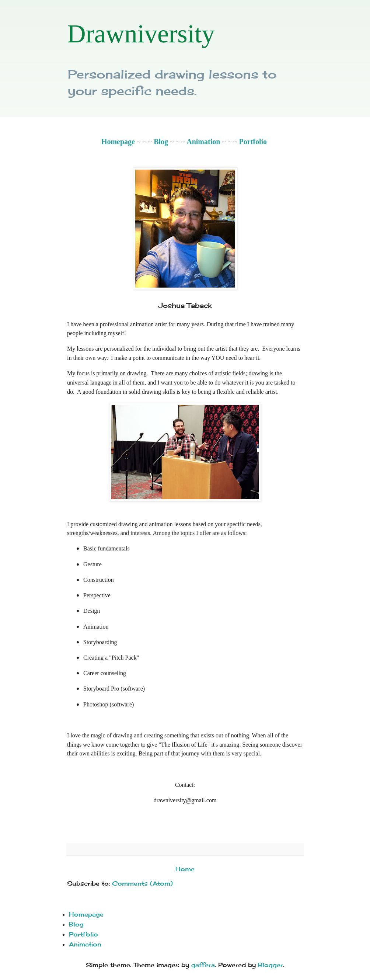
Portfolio (253, 142)
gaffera (203, 965)
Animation (203, 142)
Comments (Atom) (142, 883)
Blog (161, 142)
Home (185, 869)
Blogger (270, 965)
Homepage (118, 142)
